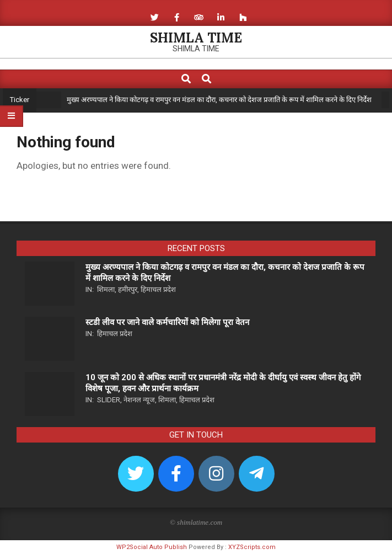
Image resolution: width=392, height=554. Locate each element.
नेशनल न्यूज (139, 400)
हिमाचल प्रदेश (158, 289)
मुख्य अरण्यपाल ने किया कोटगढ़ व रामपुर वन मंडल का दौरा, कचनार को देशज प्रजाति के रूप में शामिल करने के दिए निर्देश (219, 100)
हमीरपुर (128, 289)
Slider (109, 400)
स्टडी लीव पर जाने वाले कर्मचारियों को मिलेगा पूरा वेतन (167, 322)
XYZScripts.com (252, 547)
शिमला (106, 289)
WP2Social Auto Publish (152, 547)
